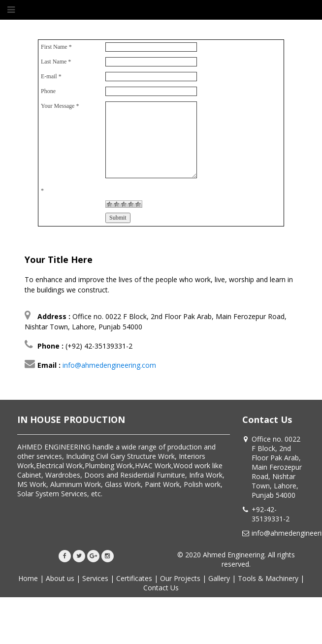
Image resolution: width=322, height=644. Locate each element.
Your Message (60, 106)
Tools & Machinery (268, 578)
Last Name (56, 62)
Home (28, 578)
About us (60, 578)
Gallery (219, 578)
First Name (56, 47)
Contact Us (161, 588)
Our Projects (180, 578)
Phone (48, 91)
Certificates (134, 578)
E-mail (51, 76)
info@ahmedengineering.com (109, 365)
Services (95, 578)
